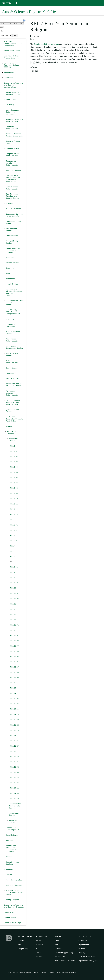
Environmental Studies (11, 230)
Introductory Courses (14, 440)
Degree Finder (84, 944)
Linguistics (10, 319)
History (8, 273)
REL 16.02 (14, 641)
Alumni (39, 953)
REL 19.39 (14, 793)
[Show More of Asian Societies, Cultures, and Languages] (4, 110)
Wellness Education (14, 885)
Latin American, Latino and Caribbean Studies (15, 303)
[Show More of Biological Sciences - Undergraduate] (4, 119)
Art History (10, 105)
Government (11, 268)
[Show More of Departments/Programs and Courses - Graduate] (3, 905)
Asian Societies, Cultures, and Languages (12, 112)
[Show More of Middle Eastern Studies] (4, 353)
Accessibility (60, 957)
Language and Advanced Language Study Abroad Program (14, 292)
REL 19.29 (14, 757)
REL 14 (13, 614)
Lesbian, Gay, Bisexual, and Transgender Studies (14, 312)
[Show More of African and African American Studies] (4, 92)
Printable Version (11, 912)
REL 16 (13, 630)
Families (39, 957)
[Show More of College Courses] (4, 149)
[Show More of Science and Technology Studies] (4, 828)
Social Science (12, 835)
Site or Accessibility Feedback (67, 973)
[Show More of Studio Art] (4, 869)
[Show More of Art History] (4, 105)
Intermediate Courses (14, 814)
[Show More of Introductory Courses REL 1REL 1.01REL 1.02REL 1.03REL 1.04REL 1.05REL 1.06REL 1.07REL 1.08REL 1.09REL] (7, 439)
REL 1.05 (14, 472)
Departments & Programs (88, 961)
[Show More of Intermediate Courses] (7, 813)
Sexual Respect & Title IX (65, 961)
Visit (19, 944)
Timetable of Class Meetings (46, 44)
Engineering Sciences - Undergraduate (14, 215)
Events (58, 944)
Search (15, 35)
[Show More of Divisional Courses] (4, 170)
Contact (21, 940)
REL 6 (13, 557)
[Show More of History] (4, 273)
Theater (9, 875)
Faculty (39, 940)
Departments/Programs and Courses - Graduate (14, 906)
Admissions (83, 940)
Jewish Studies (12, 284)
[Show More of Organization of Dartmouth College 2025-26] (3, 63)
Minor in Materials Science (13, 333)
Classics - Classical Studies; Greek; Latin (14, 135)
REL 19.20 (14, 720)
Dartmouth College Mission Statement (12, 57)
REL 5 (13, 551)
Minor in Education (13, 209)
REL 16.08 (14, 672)
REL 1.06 (14, 478)
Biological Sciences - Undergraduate (14, 120)
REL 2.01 (14, 525)
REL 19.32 (14, 767)
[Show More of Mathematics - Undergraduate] (4, 339)
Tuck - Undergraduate (14, 880)
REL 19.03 (14, 699)
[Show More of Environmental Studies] (4, 229)
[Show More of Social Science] (4, 835)
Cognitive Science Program (13, 142)
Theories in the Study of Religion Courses (16, 806)
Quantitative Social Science (13, 411)
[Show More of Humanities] (4, 279)
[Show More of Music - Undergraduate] (4, 361)
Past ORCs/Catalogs (12, 923)
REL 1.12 (14, 509)
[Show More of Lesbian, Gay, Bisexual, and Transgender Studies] (4, 310)
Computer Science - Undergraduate (14, 155)
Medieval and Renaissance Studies (14, 347)
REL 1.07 (14, 483)
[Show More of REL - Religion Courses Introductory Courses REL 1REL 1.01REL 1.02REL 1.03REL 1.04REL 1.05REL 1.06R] (6, 432)
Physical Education (13, 379)
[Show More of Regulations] (3, 73)
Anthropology (11, 100)
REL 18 (13, 688)
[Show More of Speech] (4, 857)
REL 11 (13, 588)
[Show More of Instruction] (3, 78)
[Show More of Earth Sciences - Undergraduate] (4, 187)
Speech (9, 857)
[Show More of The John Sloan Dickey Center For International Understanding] (4, 176)
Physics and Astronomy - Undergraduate (12, 393)
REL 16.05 (14, 657)
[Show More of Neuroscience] (4, 368)
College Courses (12, 149)
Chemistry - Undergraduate (12, 128)
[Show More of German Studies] (4, 263)
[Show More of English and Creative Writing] (4, 221)
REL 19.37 (14, 783)
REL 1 (13, 446)
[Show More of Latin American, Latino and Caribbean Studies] (4, 301)
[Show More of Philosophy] (4, 373)
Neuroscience (11, 368)
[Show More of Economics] (4, 203)
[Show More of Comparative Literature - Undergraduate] (4, 161)
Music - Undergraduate (12, 362)
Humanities (10, 279)
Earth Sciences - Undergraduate (12, 188)
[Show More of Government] (4, 268)
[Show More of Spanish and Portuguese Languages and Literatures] (4, 846)
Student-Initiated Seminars (12, 863)
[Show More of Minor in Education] (4, 209)
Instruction (8, 78)
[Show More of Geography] (4, 258)
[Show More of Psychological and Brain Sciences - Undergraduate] (4, 400)
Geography (10, 258)
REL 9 (13, 572)
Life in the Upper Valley (64, 953)
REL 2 (13, 520)
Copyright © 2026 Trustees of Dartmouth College (22, 972)
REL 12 (13, 604)
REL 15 (13, 620)
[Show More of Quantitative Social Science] (4, 410)
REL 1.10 (14, 499)
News (57, 940)
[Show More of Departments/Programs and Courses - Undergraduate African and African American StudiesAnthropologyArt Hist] (3, 83)
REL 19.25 (14, 741)
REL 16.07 (14, 667)
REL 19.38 (14, 788)
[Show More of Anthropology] (4, 100)
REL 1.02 (14, 457)
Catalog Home (10, 917)
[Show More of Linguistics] (4, 319)
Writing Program (12, 900)
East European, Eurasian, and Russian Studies (12, 196)
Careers (58, 949)
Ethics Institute (12, 236)
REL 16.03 (14, 646)
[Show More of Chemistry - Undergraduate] (4, 127)
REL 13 (13, 609)
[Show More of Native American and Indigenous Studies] (4, 384)
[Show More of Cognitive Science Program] (4, 141)
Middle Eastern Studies (12, 354)
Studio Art (10, 869)
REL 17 (13, 683)
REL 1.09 (14, 493)
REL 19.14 (14, 709)
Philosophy (10, 373)
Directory (82, 953)
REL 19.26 (14, 746)
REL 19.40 (14, 799)
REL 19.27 (14, 751)
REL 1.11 (14, 504)
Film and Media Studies (12, 242)
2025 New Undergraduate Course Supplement (13, 43)
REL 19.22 (14, 725)
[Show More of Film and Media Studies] (4, 241)
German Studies (12, 263)
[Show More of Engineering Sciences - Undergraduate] (4, 214)
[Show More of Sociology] (4, 840)
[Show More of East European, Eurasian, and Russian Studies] (4, 194)
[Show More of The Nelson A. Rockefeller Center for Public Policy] (4, 417)
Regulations (9, 72)
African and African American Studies (13, 93)
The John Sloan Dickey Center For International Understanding (13, 179)
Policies (51, 973)
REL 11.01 (14, 593)
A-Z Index (82, 949)
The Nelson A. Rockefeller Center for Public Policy (15, 419)
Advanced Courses (13, 821)
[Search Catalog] (10, 31)
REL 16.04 (14, 651)
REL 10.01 (14, 583)
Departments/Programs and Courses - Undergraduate (13, 85)
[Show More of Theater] (4, 875)
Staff (38, 949)
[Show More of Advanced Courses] (7, 820)
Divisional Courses (13, 170)
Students (39, 944)
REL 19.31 (14, 762)
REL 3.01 (14, 541)
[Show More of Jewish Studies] (4, 284)
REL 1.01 (14, 451)
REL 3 (13, 535)
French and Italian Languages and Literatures (13, 250)
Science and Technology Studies (14, 829)
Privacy (43, 973)
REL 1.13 (14, 514)
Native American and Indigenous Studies (14, 385)
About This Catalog (12, 51)
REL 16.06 (14, 662)
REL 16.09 (14, 678)
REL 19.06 (14, 704)
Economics (10, 203)
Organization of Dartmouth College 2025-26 (12, 65)
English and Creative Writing (14, 222)
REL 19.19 (14, 714)
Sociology (10, 840)
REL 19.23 (14, 730)
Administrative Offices (86, 957)
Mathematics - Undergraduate (12, 340)
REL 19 (13, 693)
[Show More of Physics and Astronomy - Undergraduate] (4, 391)
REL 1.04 (14, 467)
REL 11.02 (14, 599)
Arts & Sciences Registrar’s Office (30, 12)
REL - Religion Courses (13, 433)
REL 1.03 (14, 462)
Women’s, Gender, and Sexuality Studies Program (14, 892)
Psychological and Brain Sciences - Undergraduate (13, 402)
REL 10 (13, 578)
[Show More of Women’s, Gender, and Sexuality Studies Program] (4, 890)
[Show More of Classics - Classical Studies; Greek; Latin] (4, 134)
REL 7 (13, 562)
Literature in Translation (11, 325)
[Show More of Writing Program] (4, 900)
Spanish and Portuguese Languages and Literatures (12, 849)
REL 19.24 (14, 735)
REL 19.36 (14, 778)
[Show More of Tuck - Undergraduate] (4, 880)
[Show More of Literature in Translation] (4, 324)
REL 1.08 (14, 488)
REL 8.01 (14, 567)
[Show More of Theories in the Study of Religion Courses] (7, 804)
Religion (9, 426)
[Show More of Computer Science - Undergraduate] (4, 154)
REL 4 (13, 546)
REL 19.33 (14, 772)
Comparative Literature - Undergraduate (12, 163)
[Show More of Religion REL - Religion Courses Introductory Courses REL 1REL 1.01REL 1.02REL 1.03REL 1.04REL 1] (4, 426)
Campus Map (23, 949)
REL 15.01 (14, 625)
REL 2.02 (14, 530)
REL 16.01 (14, 636)
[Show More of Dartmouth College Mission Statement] (3, 56)
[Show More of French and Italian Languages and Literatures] (4, 248)
